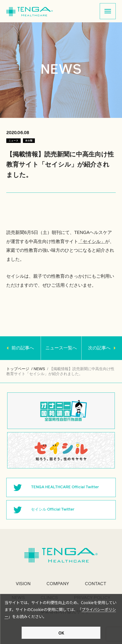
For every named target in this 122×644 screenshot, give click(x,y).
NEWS (39, 369)
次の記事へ (99, 348)
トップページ (18, 369)
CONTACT (96, 584)
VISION (23, 584)
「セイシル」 (92, 241)
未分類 (29, 141)
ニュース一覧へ (61, 348)
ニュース (13, 141)
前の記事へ (23, 348)
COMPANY (58, 584)
